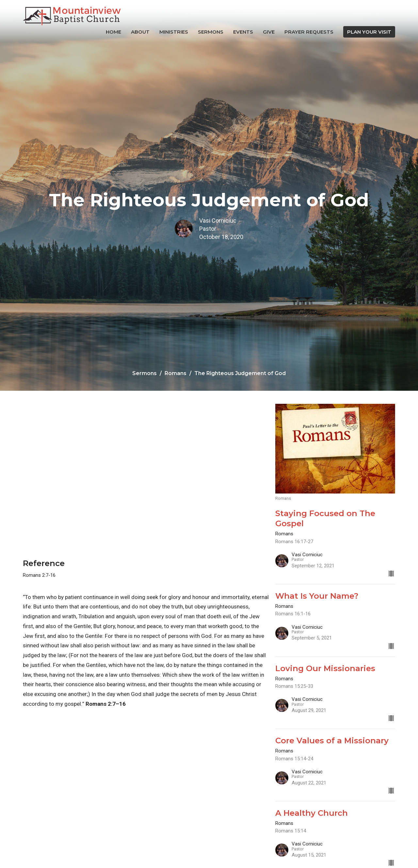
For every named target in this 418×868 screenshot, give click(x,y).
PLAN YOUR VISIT (369, 32)
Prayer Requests (309, 32)
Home (113, 32)
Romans (176, 373)
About (140, 32)
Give (269, 32)
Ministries (174, 32)
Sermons (211, 32)
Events (243, 32)
